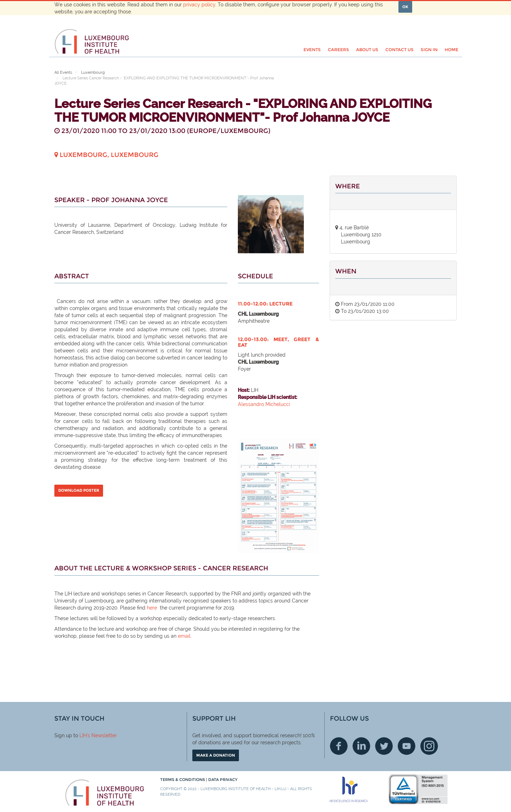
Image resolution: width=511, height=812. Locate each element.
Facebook (339, 746)
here (152, 608)
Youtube (407, 746)
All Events (63, 72)
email (184, 636)
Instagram (429, 746)
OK (405, 7)
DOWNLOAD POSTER (79, 490)
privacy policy (199, 5)
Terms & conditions (183, 780)
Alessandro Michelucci (265, 404)
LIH (83, 735)
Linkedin (361, 746)
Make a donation (216, 755)
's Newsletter (102, 735)
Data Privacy (223, 780)
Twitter (384, 746)
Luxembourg (93, 72)
